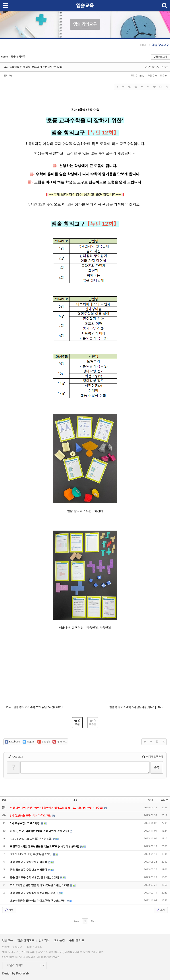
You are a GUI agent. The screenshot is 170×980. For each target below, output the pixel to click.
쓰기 (160, 910)
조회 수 (164, 800)
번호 (4, 800)
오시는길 (59, 941)
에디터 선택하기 (153, 757)
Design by (15, 973)
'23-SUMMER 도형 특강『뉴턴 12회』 (31, 854)
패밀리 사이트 (15, 965)
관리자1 (8, 76)
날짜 (151, 800)
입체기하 (44, 941)
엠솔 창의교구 (160, 45)
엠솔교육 (7, 941)
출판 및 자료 (77, 941)
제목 (75, 800)
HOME (143, 45)
